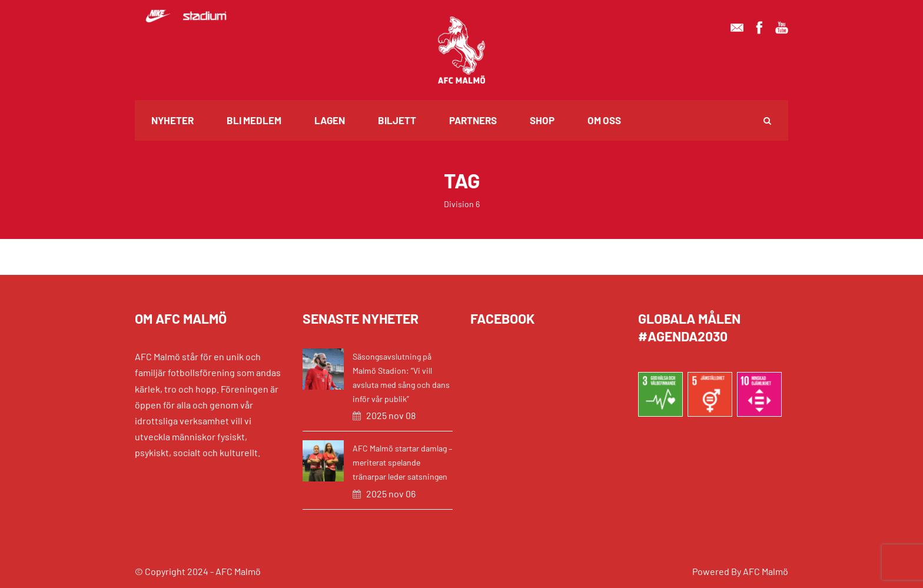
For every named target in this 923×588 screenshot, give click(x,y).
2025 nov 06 (391, 494)
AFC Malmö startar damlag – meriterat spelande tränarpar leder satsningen (402, 462)
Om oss (604, 120)
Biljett (397, 120)
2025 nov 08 (391, 415)
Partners (473, 120)
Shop (542, 120)
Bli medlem (254, 120)
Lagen (330, 120)
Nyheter (172, 120)
